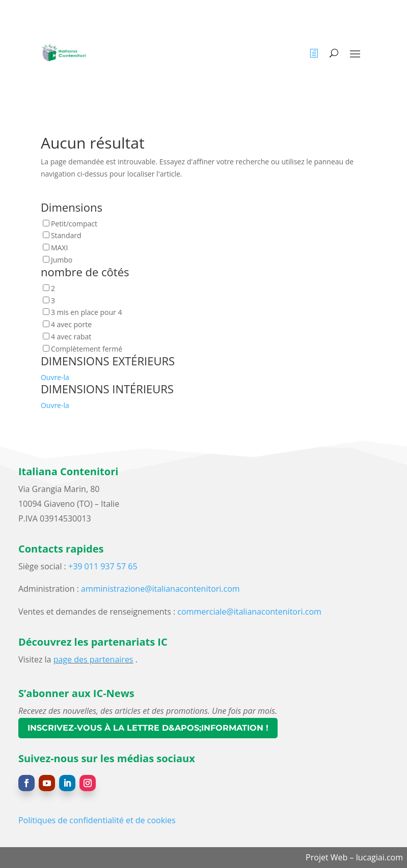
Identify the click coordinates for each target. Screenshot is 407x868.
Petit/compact (74, 224)
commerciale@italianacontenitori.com (249, 612)
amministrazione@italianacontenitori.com (160, 589)
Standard (66, 235)
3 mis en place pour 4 (87, 312)
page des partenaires (93, 659)
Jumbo (62, 260)
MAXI (59, 248)
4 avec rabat (71, 337)
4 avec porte (71, 324)
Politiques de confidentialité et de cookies (97, 820)
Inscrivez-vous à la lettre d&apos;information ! (148, 728)
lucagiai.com (379, 857)
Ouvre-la (55, 377)
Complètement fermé (87, 349)
